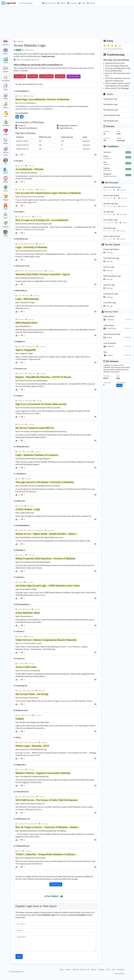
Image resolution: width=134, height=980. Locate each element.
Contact (68, 970)
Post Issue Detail (74, 76)
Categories (72, 3)
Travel (6, 236)
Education (6, 72)
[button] (61, 896)
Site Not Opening (46, 76)
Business (6, 54)
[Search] (29, 3)
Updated (61, 3)
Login (82, 3)
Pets (6, 164)
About (62, 970)
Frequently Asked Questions (27, 128)
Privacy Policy (120, 974)
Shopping (6, 200)
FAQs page (125, 88)
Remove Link (85, 970)
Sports (6, 218)
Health (6, 134)
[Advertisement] (67, 22)
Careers (6, 63)
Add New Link (56, 884)
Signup (91, 3)
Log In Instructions (66, 128)
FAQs (108, 970)
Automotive (6, 45)
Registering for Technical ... (69, 126)
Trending (101, 970)
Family (6, 90)
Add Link (75, 970)
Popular (94, 970)
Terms (113, 970)
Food (6, 117)
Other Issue (60, 76)
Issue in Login (20, 76)
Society (6, 209)
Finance (6, 108)
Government (6, 125)
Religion (6, 182)
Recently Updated (111, 245)
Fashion (6, 99)
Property (6, 173)
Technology (6, 227)
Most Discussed (49, 3)
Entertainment (6, 81)
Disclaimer (121, 970)
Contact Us (22, 126)
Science (6, 191)
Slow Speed (33, 76)
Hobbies (6, 143)
